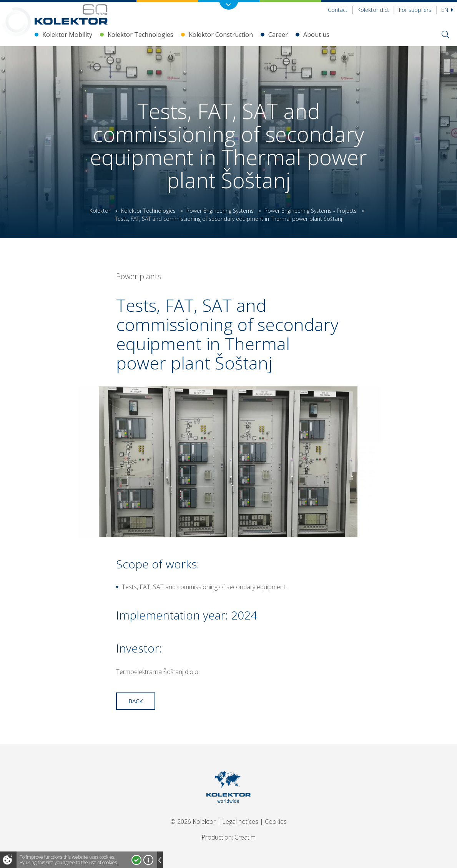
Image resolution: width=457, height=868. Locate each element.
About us (316, 35)
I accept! (136, 860)
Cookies (276, 822)
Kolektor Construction (221, 35)
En (447, 10)
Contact (338, 10)
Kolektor (100, 211)
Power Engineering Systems (220, 211)
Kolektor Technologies (140, 35)
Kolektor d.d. (373, 10)
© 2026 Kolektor (193, 822)
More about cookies (148, 860)
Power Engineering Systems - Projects (311, 211)
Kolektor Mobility (67, 35)
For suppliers (415, 10)
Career (278, 35)
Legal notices (240, 822)
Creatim (245, 837)
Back (136, 701)
